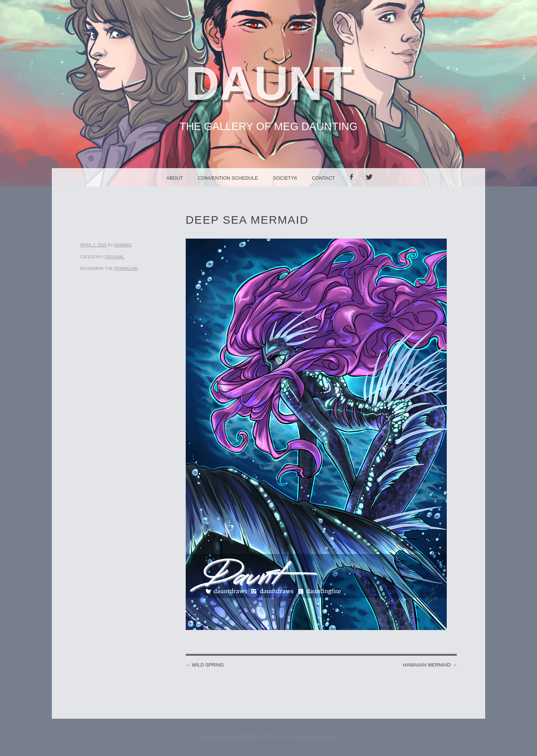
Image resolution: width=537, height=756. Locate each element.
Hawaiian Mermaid (430, 665)
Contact (323, 178)
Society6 (285, 178)
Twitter (372, 186)
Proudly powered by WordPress (230, 736)
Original (115, 257)
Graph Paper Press (319, 736)
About (175, 178)
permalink (126, 268)
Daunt (268, 83)
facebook (354, 186)
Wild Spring (205, 665)
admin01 (123, 245)
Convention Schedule (228, 178)
